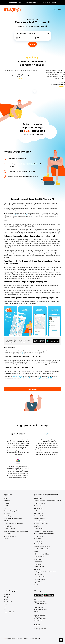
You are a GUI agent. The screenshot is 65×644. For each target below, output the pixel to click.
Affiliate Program (9, 516)
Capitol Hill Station (39, 582)
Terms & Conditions (10, 536)
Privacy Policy (8, 534)
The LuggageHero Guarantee (14, 523)
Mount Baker (37, 539)
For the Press (8, 526)
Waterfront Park (38, 508)
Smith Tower (37, 511)
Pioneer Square (38, 529)
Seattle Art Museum (40, 518)
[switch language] (55, 10)
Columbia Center (39, 516)
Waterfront (37, 569)
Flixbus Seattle (38, 544)
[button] (61, 640)
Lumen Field (37, 559)
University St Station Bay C (42, 546)
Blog (5, 508)
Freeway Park (38, 506)
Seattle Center (38, 564)
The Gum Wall (38, 498)
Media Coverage (11, 529)
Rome (5, 607)
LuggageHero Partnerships (14, 518)
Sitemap (6, 539)
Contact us (37, 625)
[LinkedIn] (45, 629)
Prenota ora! (32, 389)
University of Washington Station (43, 531)
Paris (5, 604)
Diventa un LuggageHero (11, 511)
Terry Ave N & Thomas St (41, 549)
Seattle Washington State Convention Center (47, 501)
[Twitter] (37, 629)
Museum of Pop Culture (41, 523)
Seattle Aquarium (39, 556)
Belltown (36, 584)
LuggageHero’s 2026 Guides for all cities (16, 531)
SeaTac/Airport (38, 536)
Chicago (6, 597)
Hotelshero (7, 513)
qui (23, 353)
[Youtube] (42, 629)
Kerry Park (37, 526)
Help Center (7, 521)
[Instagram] (40, 629)
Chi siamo (7, 501)
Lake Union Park (39, 513)
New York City (8, 602)
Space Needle (38, 574)
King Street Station (39, 579)
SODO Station (38, 541)
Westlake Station (39, 567)
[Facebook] (34, 629)
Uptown (36, 551)
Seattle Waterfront (39, 521)
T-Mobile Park (38, 562)
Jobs (7, 506)
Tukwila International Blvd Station (44, 534)
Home (6, 498)
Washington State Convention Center (45, 572)
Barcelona (7, 594)
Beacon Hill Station (39, 503)
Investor (8, 503)
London (6, 599)
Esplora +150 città (9, 612)
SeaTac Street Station (40, 577)
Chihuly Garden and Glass (41, 554)
